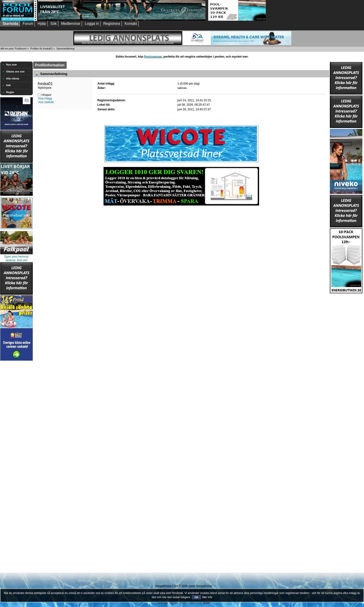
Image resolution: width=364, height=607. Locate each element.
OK (197, 597)
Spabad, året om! (16, 260)
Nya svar (11, 65)
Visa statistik (46, 102)
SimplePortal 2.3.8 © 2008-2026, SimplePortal (184, 586)
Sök (8, 85)
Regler (10, 92)
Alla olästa (13, 78)
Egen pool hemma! (17, 257)
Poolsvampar (153, 57)
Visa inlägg (45, 98)
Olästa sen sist (15, 72)
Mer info (207, 597)
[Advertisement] (16, 431)
